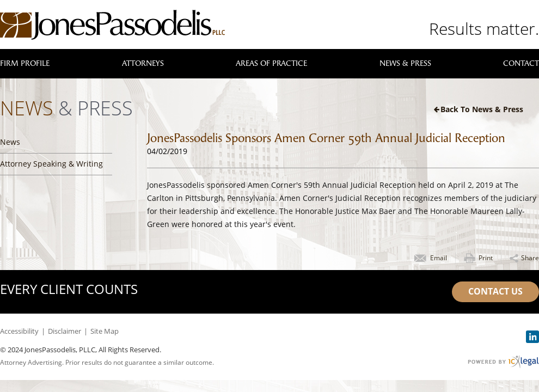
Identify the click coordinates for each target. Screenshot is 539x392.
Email (439, 258)
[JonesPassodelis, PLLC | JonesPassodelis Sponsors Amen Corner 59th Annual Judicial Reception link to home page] (112, 25)
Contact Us (495, 291)
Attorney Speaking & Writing (51, 164)
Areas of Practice (271, 63)
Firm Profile (25, 63)
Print (486, 258)
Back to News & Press (482, 109)
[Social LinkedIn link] (532, 337)
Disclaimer (65, 331)
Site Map (105, 331)
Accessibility (19, 331)
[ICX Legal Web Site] (503, 362)
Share (530, 258)
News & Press (405, 63)
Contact (521, 63)
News (10, 142)
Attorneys (143, 63)
